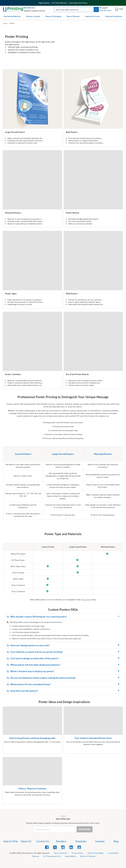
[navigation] (105, 10)
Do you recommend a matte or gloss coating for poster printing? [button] (41, 678)
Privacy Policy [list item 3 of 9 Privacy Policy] (78, 853)
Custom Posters (23, 454)
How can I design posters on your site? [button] (28, 645)
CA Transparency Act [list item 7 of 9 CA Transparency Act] (52, 856)
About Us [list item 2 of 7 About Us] (26, 841)
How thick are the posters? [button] (22, 691)
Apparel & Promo (92, 16)
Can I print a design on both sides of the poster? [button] (33, 658)
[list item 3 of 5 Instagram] (63, 847)
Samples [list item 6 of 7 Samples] (100, 841)
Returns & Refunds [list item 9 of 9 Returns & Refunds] (88, 856)
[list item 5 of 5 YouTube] (79, 847)
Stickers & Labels (33, 16)
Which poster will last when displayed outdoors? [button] (34, 665)
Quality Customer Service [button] (34, 11)
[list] (29, 853)
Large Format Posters (63, 454)
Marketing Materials (12, 16)
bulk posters (86, 600)
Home (5, 23)
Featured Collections (114, 16)
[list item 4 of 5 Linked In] (71, 847)
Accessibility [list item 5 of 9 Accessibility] (113, 853)
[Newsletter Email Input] (55, 829)
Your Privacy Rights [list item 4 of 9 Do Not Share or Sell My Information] (96, 853)
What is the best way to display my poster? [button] (31, 671)
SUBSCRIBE (85, 829)
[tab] (63, 617)
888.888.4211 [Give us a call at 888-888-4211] (30, 8)
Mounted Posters (103, 454)
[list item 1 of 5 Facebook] (47, 847)
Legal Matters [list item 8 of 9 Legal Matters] (70, 856)
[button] (96, 9)
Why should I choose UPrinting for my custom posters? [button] (37, 617)
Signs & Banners (73, 16)
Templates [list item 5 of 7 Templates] (81, 841)
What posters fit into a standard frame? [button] (29, 684)
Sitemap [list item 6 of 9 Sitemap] (36, 856)
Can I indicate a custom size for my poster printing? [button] (35, 652)
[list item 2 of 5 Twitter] (55, 848)
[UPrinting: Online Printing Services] (13, 9)
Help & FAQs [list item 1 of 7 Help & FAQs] (11, 841)
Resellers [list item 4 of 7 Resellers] (61, 841)
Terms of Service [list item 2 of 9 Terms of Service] (61, 853)
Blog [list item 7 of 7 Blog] (116, 841)
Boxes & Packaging (53, 16)
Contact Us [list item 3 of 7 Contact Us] (43, 841)
